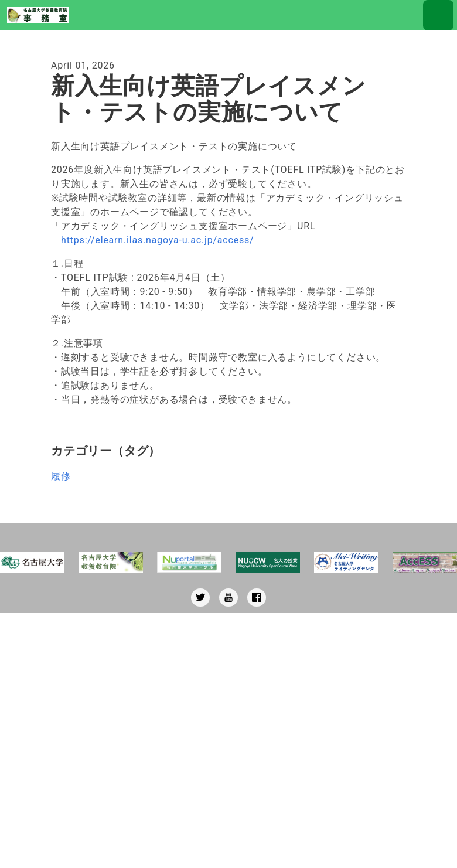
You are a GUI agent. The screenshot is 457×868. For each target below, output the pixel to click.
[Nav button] (438, 15)
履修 (61, 476)
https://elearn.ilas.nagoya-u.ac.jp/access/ (157, 240)
